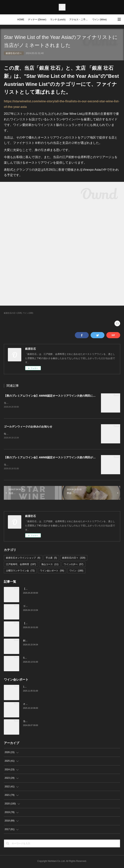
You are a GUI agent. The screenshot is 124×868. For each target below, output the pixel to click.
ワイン (76, 572)
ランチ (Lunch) (58, 20)
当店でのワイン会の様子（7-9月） (41, 722)
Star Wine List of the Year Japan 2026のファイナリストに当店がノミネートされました (68, 659)
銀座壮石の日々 (14, 53)
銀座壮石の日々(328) (13, 313)
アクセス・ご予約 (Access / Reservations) (80, 20)
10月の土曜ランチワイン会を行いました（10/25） (49, 688)
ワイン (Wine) (100, 20)
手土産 (51, 559)
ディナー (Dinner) (37, 20)
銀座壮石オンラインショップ (23, 559)
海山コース (50, 565)
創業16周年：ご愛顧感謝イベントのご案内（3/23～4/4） (52, 641)
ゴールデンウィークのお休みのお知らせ (28, 427)
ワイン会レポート (52, 572)
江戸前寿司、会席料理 (21, 565)
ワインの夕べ (73, 565)
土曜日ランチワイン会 (20, 572)
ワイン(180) (28, 313)
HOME (21, 20)
